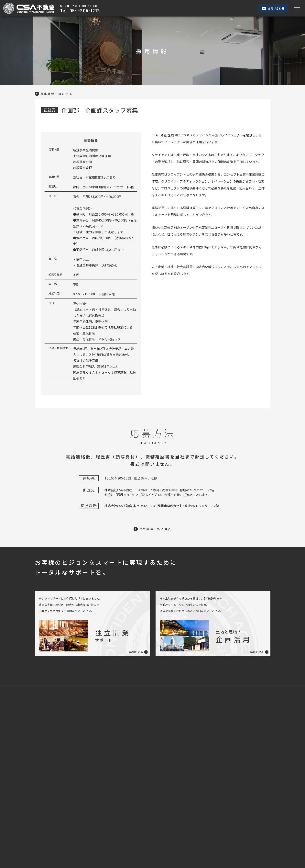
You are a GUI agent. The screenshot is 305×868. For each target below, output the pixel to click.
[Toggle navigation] (297, 8)
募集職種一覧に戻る (56, 94)
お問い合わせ (273, 8)
